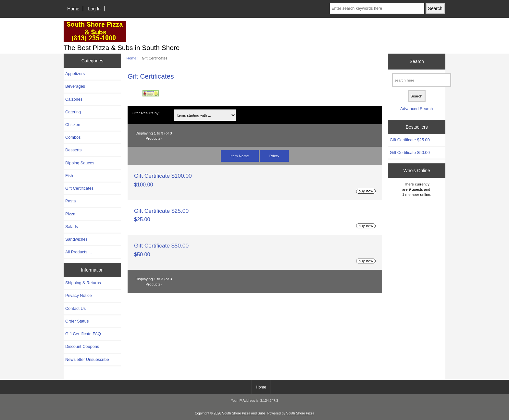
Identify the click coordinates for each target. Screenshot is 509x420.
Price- (274, 156)
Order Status (77, 321)
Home (73, 9)
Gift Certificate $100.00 (163, 176)
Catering (73, 112)
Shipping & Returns (83, 283)
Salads (72, 227)
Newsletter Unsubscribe (87, 359)
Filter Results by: (145, 113)
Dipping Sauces (80, 163)
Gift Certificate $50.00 (161, 246)
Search (417, 61)
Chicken (73, 125)
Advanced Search (417, 109)
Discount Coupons (82, 346)
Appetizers (75, 74)
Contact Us (75, 308)
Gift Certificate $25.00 (161, 211)
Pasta (71, 201)
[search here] (422, 80)
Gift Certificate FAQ (83, 334)
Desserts (73, 150)
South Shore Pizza (300, 413)
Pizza (70, 214)
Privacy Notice (78, 295)
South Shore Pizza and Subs (244, 413)
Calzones (74, 99)
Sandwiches (76, 239)
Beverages (75, 86)
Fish (69, 176)
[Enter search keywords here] (377, 8)
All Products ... (79, 252)
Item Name (240, 156)
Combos (73, 137)
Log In (94, 9)
